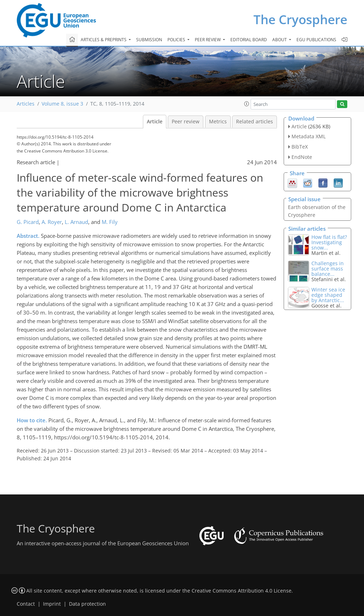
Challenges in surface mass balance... (328, 269)
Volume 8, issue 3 (62, 104)
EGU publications (316, 40)
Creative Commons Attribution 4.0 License (242, 591)
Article (155, 122)
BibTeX (300, 147)
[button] (247, 104)
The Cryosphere (300, 19)
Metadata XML (309, 136)
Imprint (52, 604)
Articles (26, 104)
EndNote (302, 157)
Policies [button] (177, 40)
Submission (149, 40)
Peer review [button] (208, 40)
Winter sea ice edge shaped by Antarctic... (328, 295)
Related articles (255, 122)
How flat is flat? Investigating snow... (329, 242)
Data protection (87, 604)
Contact (26, 604)
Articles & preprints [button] (104, 40)
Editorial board (249, 40)
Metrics (218, 122)
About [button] (280, 40)
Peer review (186, 122)
